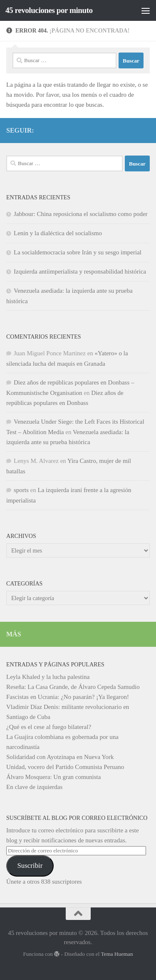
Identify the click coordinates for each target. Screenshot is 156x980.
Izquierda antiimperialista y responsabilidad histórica (80, 271)
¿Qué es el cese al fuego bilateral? (49, 727)
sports (21, 490)
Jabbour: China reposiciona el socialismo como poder (81, 214)
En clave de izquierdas (34, 787)
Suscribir (30, 866)
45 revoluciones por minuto (49, 10)
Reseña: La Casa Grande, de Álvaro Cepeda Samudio (73, 687)
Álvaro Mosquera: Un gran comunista (53, 777)
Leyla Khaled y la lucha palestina (48, 677)
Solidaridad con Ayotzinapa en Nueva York (60, 757)
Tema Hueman (117, 954)
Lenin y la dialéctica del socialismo (58, 233)
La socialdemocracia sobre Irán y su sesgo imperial (78, 252)
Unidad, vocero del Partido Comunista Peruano (65, 767)
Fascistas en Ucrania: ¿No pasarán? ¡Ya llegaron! (68, 697)
